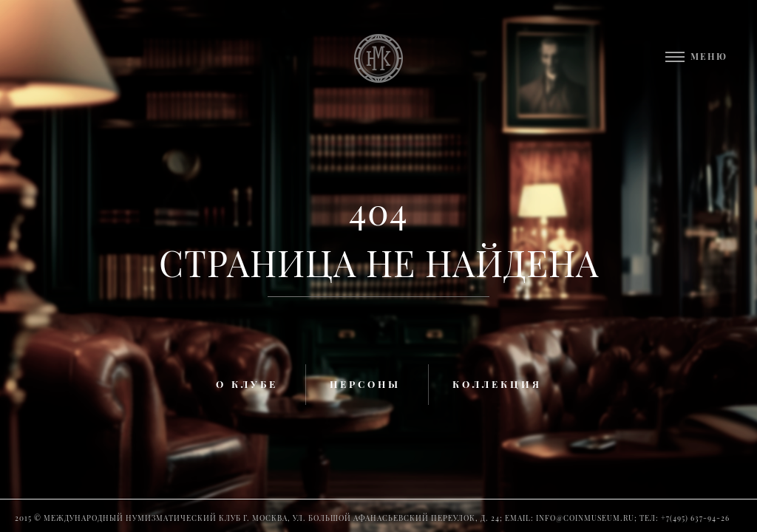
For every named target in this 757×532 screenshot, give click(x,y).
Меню (709, 56)
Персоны (365, 384)
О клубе (247, 384)
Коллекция (497, 384)
